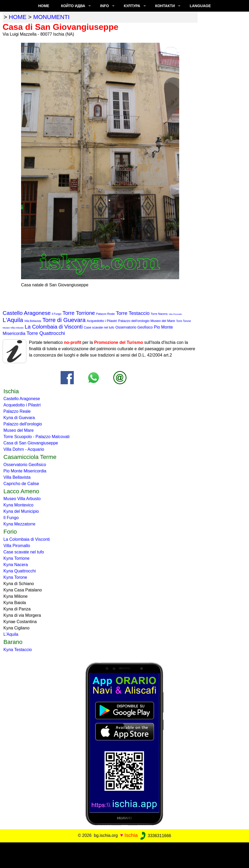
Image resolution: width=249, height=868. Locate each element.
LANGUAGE (200, 6)
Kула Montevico (18, 505)
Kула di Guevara (19, 418)
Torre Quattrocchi (46, 333)
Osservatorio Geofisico (134, 327)
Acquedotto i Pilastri (102, 321)
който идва (73, 6)
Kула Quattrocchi (20, 571)
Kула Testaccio (18, 650)
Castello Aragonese (27, 313)
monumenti (51, 17)
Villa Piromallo (175, 314)
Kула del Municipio (21, 511)
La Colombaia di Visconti (54, 327)
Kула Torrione (16, 558)
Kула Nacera (16, 565)
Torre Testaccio (133, 313)
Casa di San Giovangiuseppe (31, 443)
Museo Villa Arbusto (13, 328)
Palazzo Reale (106, 314)
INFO (104, 6)
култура (132, 6)
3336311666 (155, 836)
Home (44, 6)
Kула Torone (15, 577)
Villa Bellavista (33, 321)
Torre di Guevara (64, 320)
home (18, 17)
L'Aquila (13, 320)
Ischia (131, 835)
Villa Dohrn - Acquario (24, 449)
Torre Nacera (159, 314)
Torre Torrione (79, 313)
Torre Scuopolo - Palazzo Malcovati (36, 437)
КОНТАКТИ (165, 6)
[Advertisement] (125, 854)
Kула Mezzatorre (19, 524)
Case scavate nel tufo (99, 328)
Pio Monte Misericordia (25, 471)
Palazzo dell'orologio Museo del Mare (147, 321)
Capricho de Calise (21, 484)
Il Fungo (57, 314)
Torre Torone (184, 321)
